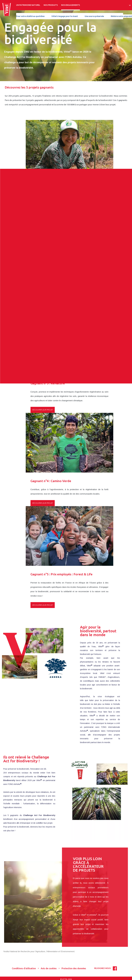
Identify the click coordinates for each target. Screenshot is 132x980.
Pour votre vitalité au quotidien (30, 16)
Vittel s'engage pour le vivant (65, 16)
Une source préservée (94, 16)
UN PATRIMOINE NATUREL (28, 5)
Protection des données (74, 968)
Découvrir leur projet (43, 214)
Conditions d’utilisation (24, 968)
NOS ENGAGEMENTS (71, 5)
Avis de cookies (49, 968)
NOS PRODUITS (51, 5)
